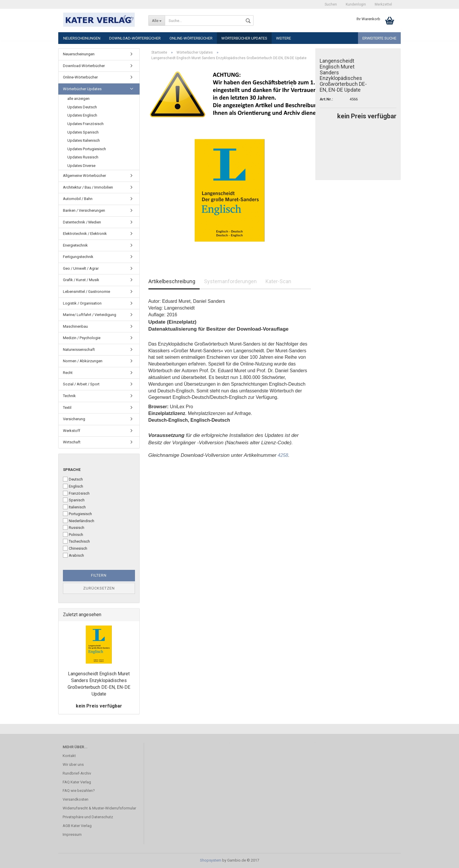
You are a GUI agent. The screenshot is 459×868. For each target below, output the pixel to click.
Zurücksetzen (99, 588)
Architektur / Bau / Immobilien (88, 187)
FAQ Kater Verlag (77, 782)
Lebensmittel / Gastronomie (87, 292)
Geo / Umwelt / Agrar (81, 268)
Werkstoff (72, 431)
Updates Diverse (81, 166)
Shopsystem (211, 860)
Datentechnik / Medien (82, 222)
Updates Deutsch (82, 107)
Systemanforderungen (230, 281)
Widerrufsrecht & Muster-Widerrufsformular (99, 808)
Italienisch (74, 507)
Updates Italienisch (84, 140)
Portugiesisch (77, 514)
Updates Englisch (82, 115)
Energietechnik (75, 245)
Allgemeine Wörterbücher (84, 176)
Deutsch (73, 479)
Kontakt (69, 756)
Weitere (284, 38)
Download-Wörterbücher (135, 38)
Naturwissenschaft (79, 350)
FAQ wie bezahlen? (79, 791)
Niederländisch (79, 521)
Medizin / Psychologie (82, 338)
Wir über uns (73, 764)
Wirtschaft (72, 442)
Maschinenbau (75, 326)
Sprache (72, 470)
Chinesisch (75, 548)
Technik (69, 396)
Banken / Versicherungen (84, 210)
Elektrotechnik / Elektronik (85, 234)
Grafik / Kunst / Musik (81, 280)
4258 (283, 455)
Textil (67, 407)
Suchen (331, 4)
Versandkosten (76, 799)
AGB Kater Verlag (77, 826)
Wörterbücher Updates (244, 38)
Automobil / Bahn (78, 199)
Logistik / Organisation (82, 303)
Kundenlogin (356, 4)
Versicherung (74, 419)
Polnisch (73, 534)
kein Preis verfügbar (99, 706)
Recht (68, 373)
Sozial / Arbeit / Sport (81, 384)
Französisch (76, 493)
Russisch (74, 527)
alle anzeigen (78, 99)
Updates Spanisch (83, 132)
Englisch (73, 486)
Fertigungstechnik (78, 257)
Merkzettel (383, 4)
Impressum (72, 834)
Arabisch (73, 555)
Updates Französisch (85, 124)
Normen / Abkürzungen (83, 361)
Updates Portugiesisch (87, 149)
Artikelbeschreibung (172, 281)
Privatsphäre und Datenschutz (88, 817)
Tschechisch (76, 541)
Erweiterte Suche (379, 38)
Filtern (99, 575)
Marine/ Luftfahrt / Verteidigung (90, 315)
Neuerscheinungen (82, 38)
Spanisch (74, 500)
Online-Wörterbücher (191, 38)
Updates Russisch (83, 157)
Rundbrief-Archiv (77, 773)
